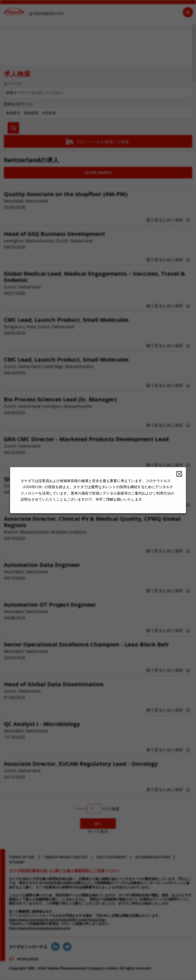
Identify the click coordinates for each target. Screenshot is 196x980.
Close (174, 478)
